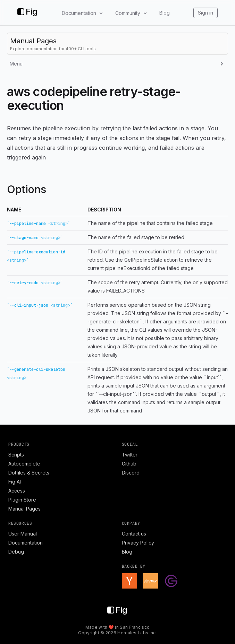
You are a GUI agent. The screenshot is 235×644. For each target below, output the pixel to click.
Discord (131, 473)
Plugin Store (22, 500)
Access (17, 491)
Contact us (134, 534)
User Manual (23, 534)
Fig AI (15, 482)
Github (129, 464)
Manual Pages (24, 509)
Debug (16, 552)
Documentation (26, 543)
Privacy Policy (138, 543)
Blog (165, 13)
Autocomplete (24, 464)
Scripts (16, 455)
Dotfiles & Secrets (29, 473)
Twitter (130, 455)
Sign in (205, 13)
